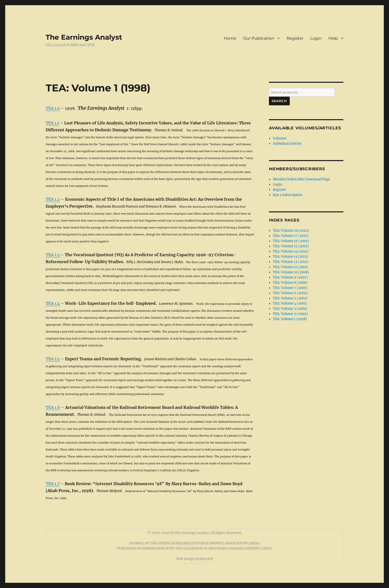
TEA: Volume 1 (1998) (290, 319)
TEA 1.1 (52, 123)
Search (279, 101)
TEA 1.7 (53, 484)
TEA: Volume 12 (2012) (291, 262)
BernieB (207, 559)
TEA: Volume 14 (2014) (291, 251)
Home (230, 38)
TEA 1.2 (53, 199)
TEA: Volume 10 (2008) (291, 272)
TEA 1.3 (53, 255)
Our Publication (259, 38)
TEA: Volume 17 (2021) (291, 236)
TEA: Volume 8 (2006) (290, 283)
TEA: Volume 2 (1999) (290, 314)
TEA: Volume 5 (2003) (290, 298)
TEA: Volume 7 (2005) (290, 288)
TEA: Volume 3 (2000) (290, 309)
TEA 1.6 (53, 407)
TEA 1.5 (53, 359)
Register (295, 38)
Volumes (280, 138)
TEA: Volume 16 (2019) (291, 241)
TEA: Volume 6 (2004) (290, 293)
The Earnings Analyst (84, 37)
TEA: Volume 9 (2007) (290, 277)
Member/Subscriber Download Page (301, 179)
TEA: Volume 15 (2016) (291, 246)
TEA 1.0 (53, 108)
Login (316, 38)
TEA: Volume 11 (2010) (291, 267)
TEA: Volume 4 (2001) (290, 303)
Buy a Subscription (288, 195)
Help (333, 38)
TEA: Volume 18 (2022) (291, 231)
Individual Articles (287, 144)
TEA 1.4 (53, 303)
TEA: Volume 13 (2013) (291, 257)
